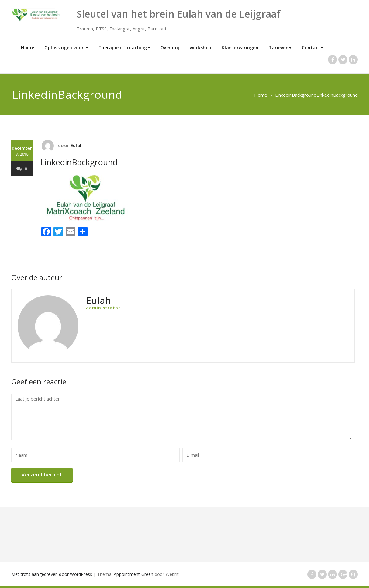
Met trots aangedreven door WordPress (52, 574)
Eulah (77, 145)
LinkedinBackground (296, 95)
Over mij (170, 48)
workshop (201, 48)
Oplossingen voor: (66, 48)
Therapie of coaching (124, 48)
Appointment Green (133, 574)
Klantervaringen (240, 48)
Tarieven (280, 48)
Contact (313, 48)
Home (28, 48)
